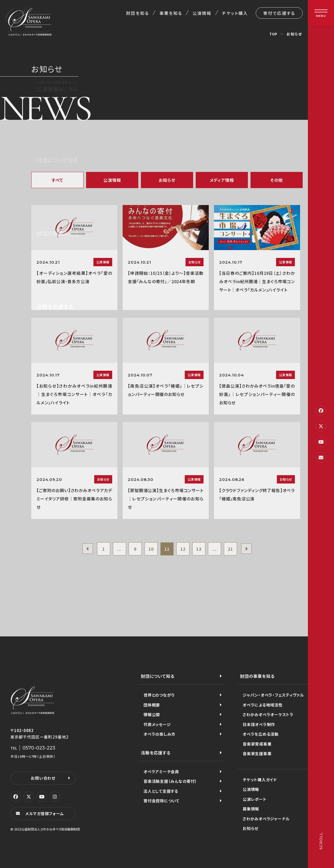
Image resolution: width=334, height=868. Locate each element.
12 (183, 549)
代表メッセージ (157, 724)
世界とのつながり (159, 695)
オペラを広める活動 (261, 734)
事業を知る (171, 13)
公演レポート (255, 799)
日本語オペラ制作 (259, 724)
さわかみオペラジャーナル (266, 819)
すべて (57, 180)
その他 (277, 180)
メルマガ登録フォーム (45, 813)
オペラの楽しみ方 (159, 734)
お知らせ (167, 180)
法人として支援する (161, 791)
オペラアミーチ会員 (161, 771)
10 (151, 549)
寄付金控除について (162, 801)
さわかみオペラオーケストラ (268, 714)
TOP (273, 34)
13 (199, 549)
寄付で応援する (279, 13)
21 (230, 549)
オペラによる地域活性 (263, 705)
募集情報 (251, 809)
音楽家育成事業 (257, 744)
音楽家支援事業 (257, 754)
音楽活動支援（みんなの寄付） (170, 781)
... (119, 549)
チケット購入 (235, 13)
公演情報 (202, 13)
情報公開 (152, 714)
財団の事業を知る (257, 676)
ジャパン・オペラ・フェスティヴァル (273, 695)
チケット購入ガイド (260, 780)
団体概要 (152, 705)
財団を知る (137, 13)
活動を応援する (156, 753)
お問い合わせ (43, 778)
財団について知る (158, 676)
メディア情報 (222, 180)
